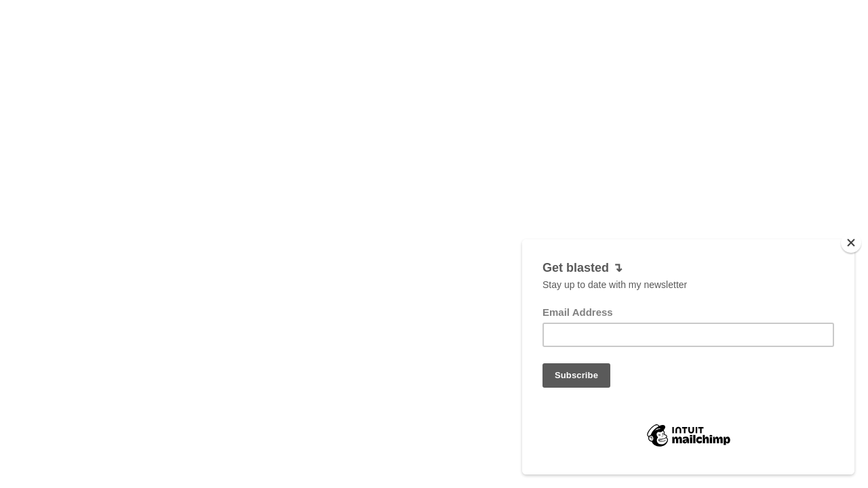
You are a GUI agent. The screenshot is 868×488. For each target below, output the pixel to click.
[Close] (851, 243)
